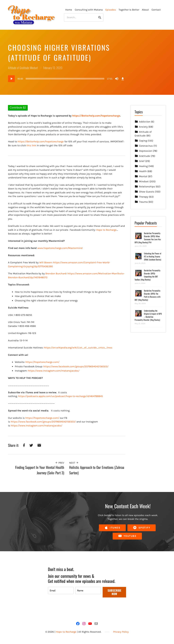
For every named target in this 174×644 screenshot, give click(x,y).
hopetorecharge (55, 142)
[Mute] (117, 79)
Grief (142, 161)
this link (31, 145)
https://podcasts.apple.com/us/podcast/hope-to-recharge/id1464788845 (60, 396)
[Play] (11, 79)
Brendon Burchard (56, 274)
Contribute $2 (18, 108)
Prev (60, 463)
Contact (156, 10)
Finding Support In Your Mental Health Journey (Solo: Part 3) (40, 470)
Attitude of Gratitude (19, 68)
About (145, 10)
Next (74, 463)
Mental (143, 176)
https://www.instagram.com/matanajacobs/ (54, 371)
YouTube (127, 536)
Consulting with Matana (89, 10)
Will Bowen (46, 262)
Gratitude (145, 156)
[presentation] (74, 607)
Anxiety (143, 127)
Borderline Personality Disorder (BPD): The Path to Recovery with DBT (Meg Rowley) (147, 295)
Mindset (34, 68)
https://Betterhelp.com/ (32, 142)
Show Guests (147, 192)
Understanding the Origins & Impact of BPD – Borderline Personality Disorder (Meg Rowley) (148, 315)
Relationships (147, 187)
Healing (143, 166)
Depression (146, 151)
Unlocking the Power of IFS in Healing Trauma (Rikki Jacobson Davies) (153, 256)
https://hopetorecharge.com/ (42, 362)
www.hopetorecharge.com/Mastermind (60, 248)
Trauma (143, 202)
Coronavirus (146, 146)
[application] (67, 79)
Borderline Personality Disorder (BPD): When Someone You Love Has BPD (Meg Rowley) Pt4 (148, 238)
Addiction (145, 122)
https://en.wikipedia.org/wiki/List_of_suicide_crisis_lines (78, 348)
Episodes (111, 10)
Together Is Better (129, 10)
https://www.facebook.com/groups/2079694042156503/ (76, 366)
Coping (143, 141)
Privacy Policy (121, 632)
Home (69, 10)
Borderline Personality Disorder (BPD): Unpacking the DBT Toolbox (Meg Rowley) (147, 275)
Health (143, 171)
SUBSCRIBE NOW (114, 592)
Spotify (142, 528)
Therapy (144, 197)
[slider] (65, 79)
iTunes (112, 528)
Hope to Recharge (106, 230)
